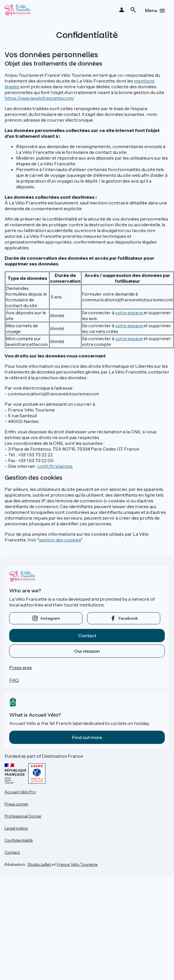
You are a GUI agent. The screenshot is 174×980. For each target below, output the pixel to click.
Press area (20, 667)
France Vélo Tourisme (77, 864)
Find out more (87, 737)
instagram (50, 618)
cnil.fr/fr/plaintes (55, 466)
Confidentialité (19, 840)
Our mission (87, 651)
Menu (151, 10)
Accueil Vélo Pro (20, 792)
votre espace (129, 313)
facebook (128, 618)
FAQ (14, 680)
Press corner (16, 804)
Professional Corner (23, 816)
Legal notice (16, 828)
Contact (87, 636)
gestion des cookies (60, 540)
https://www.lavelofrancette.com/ (39, 98)
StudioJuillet (39, 864)
